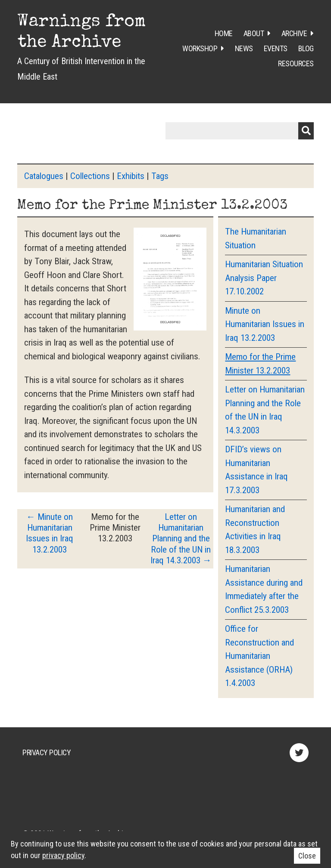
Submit (306, 131)
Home (224, 33)
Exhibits (131, 176)
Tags (160, 176)
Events (276, 48)
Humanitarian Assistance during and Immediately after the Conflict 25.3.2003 (264, 589)
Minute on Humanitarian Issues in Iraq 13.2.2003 (265, 324)
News (244, 48)
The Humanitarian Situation (256, 238)
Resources (296, 63)
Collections (90, 176)
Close (307, 856)
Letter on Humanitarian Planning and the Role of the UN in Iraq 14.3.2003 (265, 410)
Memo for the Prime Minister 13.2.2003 (260, 364)
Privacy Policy (47, 752)
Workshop (200, 48)
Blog (306, 48)
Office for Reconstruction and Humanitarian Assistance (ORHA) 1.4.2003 (259, 656)
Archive (294, 33)
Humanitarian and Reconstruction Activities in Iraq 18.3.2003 (255, 530)
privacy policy (63, 855)
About (254, 33)
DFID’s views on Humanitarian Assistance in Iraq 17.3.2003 (256, 470)
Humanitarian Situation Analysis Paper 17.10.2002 (264, 278)
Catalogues (44, 176)
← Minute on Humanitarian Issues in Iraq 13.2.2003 (50, 533)
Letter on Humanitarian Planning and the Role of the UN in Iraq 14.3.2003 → (181, 539)
